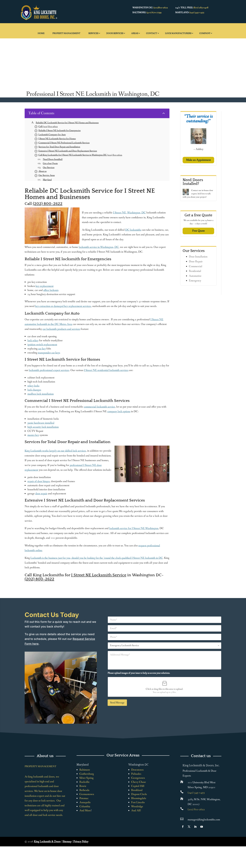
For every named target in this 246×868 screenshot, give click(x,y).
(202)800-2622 (161, 8)
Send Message (117, 703)
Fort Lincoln (138, 802)
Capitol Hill (138, 786)
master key (33, 435)
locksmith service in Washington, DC (99, 247)
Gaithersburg (87, 774)
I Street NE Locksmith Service (99, 575)
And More (85, 810)
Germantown (87, 794)
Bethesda (84, 790)
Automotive (195, 276)
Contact (152, 33)
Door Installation (198, 257)
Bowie (83, 786)
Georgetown (138, 778)
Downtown (137, 770)
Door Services (115, 33)
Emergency (195, 281)
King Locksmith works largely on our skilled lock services (55, 451)
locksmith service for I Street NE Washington (134, 528)
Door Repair (196, 261)
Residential (195, 271)
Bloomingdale (139, 798)
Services (93, 33)
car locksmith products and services (61, 329)
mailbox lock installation (41, 394)
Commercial (196, 266)
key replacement (45, 286)
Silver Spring (86, 778)
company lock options (119, 411)
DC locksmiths (133, 230)
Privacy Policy (81, 842)
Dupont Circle (139, 794)
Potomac (84, 798)
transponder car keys (49, 353)
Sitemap (67, 842)
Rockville (84, 782)
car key (42, 349)
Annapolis (85, 802)
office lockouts (51, 290)
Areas (135, 33)
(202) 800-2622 (48, 204)
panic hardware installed (41, 423)
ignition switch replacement (42, 345)
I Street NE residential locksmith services (106, 370)
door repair (41, 494)
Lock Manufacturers (178, 33)
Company (205, 33)
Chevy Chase (139, 782)
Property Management (66, 33)
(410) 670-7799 (154, 13)
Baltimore (85, 770)
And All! (136, 810)
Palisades (136, 774)
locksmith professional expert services (49, 370)
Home (41, 33)
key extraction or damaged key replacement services (63, 306)
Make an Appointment (198, 160)
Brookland (137, 790)
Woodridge (137, 806)
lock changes (34, 390)
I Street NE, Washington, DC (129, 213)
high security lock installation (43, 427)
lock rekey (33, 340)
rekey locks (33, 386)
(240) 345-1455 (197, 13)
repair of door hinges (39, 481)
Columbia (85, 806)
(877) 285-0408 (201, 8)
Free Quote (198, 231)
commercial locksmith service (99, 407)
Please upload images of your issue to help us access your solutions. (139, 673)
